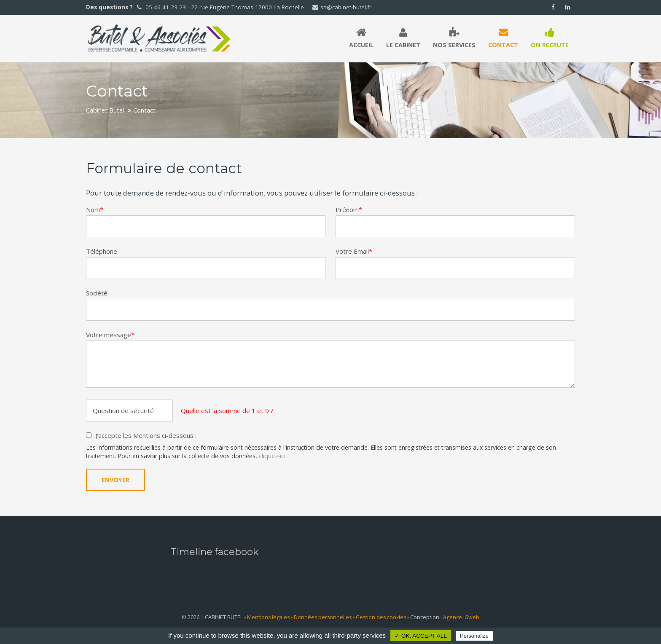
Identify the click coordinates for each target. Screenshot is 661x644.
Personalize (474, 636)
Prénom (349, 209)
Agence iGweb (461, 617)
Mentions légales (268, 617)
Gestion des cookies (381, 617)
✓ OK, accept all (421, 636)
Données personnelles (323, 617)
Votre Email (354, 251)
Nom (95, 209)
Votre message (110, 335)
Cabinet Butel (105, 110)
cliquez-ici (272, 456)
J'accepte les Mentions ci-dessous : (146, 435)
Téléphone (102, 251)
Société (97, 293)
